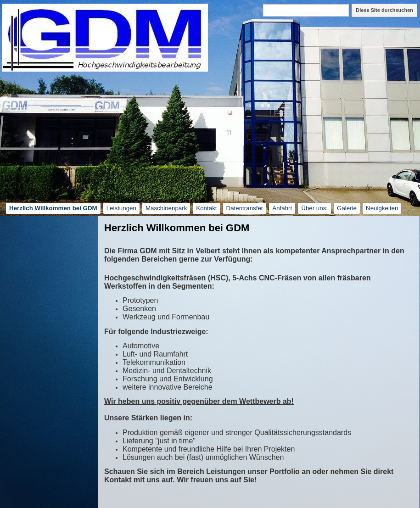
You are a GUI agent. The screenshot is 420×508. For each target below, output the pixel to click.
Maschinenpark (166, 208)
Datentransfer (245, 208)
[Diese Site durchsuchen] (306, 10)
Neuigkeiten (382, 208)
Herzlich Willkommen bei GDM (53, 208)
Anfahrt (282, 208)
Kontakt (206, 208)
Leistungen (121, 208)
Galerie (347, 208)
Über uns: (314, 208)
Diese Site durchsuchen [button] (384, 10)
